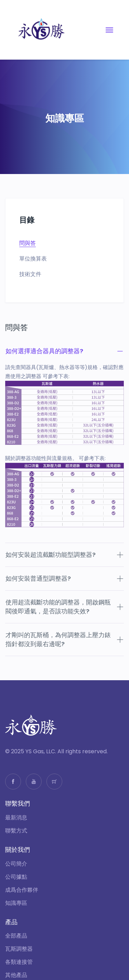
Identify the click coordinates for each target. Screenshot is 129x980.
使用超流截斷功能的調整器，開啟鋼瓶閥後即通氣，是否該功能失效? (64, 607)
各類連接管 (19, 962)
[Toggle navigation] (109, 30)
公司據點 (16, 877)
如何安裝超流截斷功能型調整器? (64, 555)
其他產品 (16, 975)
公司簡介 (16, 864)
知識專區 (16, 903)
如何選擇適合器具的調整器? (64, 351)
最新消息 (16, 818)
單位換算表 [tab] (33, 259)
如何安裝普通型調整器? (64, 578)
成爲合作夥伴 (22, 890)
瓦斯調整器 (19, 949)
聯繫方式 (16, 831)
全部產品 (16, 936)
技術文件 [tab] (30, 274)
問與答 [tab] (28, 243)
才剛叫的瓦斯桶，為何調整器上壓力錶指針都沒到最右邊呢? (64, 639)
